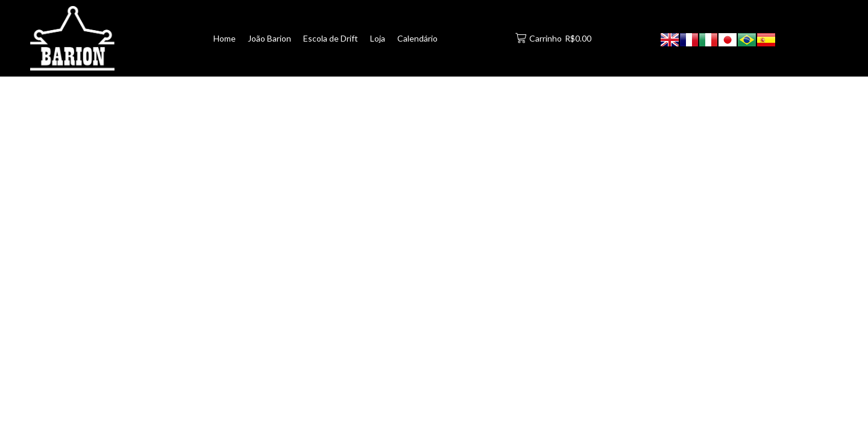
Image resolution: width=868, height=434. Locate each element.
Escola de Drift (331, 38)
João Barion (269, 38)
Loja (378, 38)
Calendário (417, 38)
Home (225, 38)
